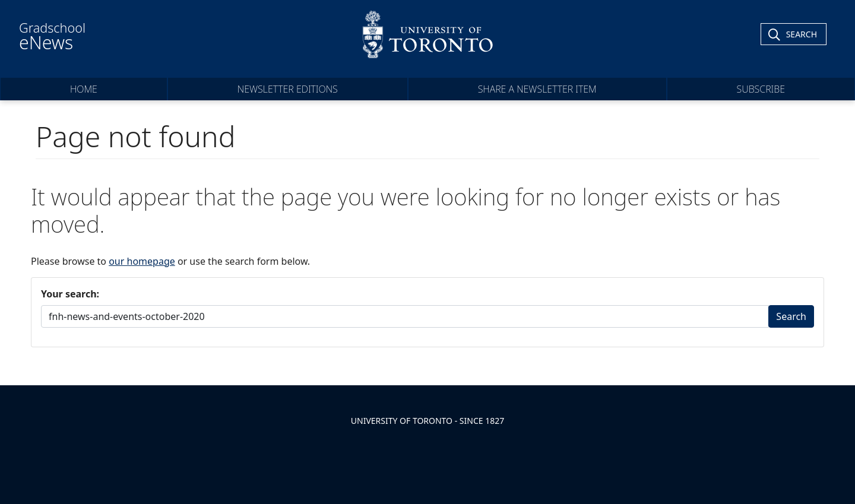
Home (84, 89)
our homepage (142, 261)
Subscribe (761, 89)
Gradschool (52, 37)
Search (791, 316)
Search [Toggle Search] (802, 34)
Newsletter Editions (288, 89)
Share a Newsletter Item (537, 89)
